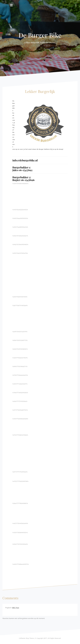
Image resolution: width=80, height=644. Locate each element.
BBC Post (16, 608)
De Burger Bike (40, 35)
